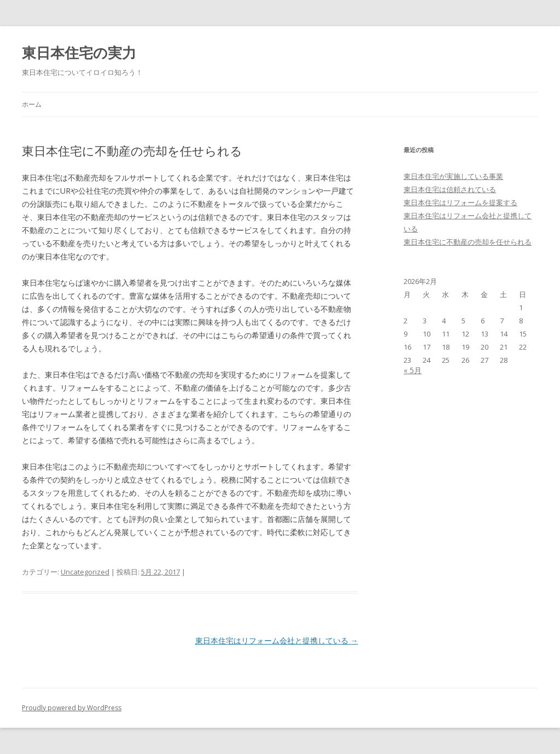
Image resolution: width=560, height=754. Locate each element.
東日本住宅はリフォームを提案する (460, 202)
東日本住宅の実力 (79, 53)
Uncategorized (85, 572)
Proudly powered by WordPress (72, 708)
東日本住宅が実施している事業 (453, 176)
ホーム (32, 104)
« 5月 (413, 370)
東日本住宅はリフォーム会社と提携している (277, 640)
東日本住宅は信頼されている (450, 189)
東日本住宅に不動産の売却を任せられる (468, 242)
